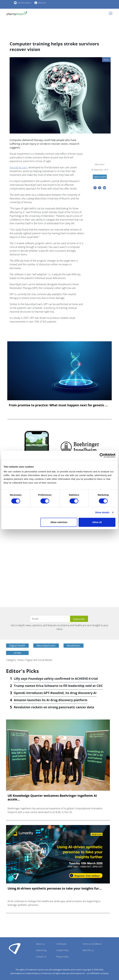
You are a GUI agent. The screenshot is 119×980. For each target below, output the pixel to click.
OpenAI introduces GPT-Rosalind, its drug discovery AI (55, 693)
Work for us (88, 950)
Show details (102, 512)
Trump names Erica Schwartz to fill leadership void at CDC (58, 686)
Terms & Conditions (92, 944)
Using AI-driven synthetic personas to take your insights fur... (55, 888)
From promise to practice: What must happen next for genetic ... (58, 405)
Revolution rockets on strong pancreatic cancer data (54, 707)
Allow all (97, 522)
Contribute (61, 944)
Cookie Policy (62, 950)
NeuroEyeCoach (18, 167)
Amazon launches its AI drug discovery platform (51, 700)
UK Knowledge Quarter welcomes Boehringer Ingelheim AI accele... (52, 798)
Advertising (41, 950)
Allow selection (59, 522)
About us (40, 944)
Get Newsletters (25, 3)
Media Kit (42, 3)
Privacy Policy (62, 957)
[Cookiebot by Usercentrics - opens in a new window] (102, 455)
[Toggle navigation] (112, 13)
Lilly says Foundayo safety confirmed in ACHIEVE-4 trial (56, 679)
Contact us (41, 957)
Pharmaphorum (15, 948)
